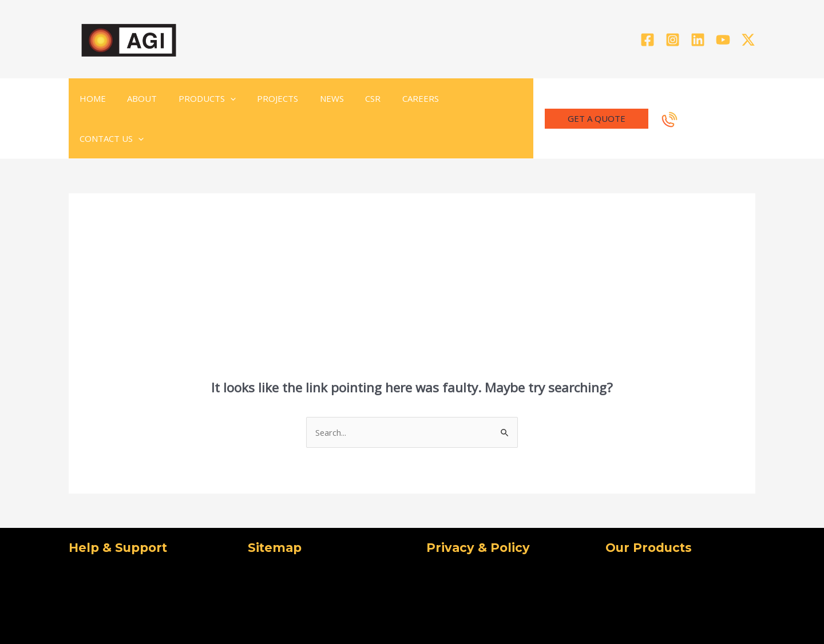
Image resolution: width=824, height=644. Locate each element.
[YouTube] (723, 40)
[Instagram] (673, 40)
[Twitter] (748, 40)
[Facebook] (647, 40)
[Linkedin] (698, 40)
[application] (219, 98)
